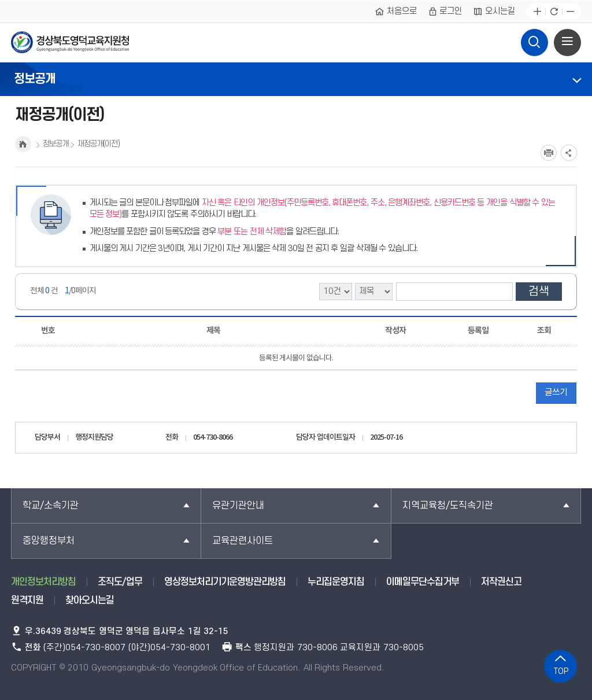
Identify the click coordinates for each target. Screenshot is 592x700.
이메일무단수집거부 (423, 582)
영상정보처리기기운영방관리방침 (225, 582)
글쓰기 (556, 393)
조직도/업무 (120, 582)
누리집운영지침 (336, 582)
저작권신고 (501, 582)
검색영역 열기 (535, 39)
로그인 (445, 12)
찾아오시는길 (90, 600)
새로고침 (554, 12)
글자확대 (537, 12)
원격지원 (27, 600)
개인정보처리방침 (43, 582)
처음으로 (396, 12)
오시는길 (494, 12)
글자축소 (570, 12)
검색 (539, 292)
